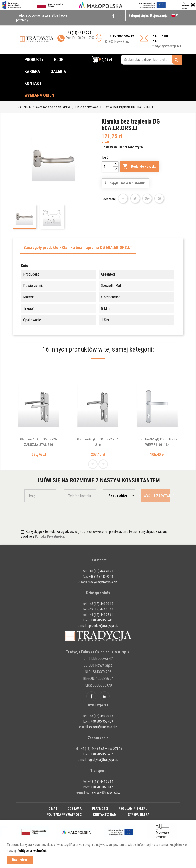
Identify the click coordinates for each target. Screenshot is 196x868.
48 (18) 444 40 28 (79, 33)
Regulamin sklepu (133, 809)
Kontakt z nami (105, 815)
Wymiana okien (39, 95)
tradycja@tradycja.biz (167, 46)
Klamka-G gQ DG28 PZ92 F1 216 (98, 439)
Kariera (32, 71)
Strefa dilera (139, 815)
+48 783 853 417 (102, 787)
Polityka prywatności (65, 815)
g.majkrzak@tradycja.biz (103, 792)
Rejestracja (159, 16)
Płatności (100, 809)
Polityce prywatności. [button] (32, 851)
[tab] (78, 249)
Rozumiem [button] (20, 860)
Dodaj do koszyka (139, 167)
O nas (53, 809)
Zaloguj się (137, 16)
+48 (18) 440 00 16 (101, 577)
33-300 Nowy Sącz (119, 39)
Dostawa (75, 809)
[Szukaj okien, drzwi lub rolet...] (151, 60)
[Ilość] (107, 167)
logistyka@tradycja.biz (103, 760)
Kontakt (33, 83)
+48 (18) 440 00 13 (101, 716)
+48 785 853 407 (102, 754)
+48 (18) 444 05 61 (101, 615)
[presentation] (52, 515)
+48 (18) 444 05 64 (101, 782)
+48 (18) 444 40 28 (100, 571)
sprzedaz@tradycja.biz (103, 626)
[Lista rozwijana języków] (177, 15)
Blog (59, 60)
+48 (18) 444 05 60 (101, 609)
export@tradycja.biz (103, 727)
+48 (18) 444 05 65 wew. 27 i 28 (101, 749)
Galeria (58, 71)
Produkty (34, 60)
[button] (102, 60)
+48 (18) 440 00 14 (101, 604)
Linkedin (120, 15)
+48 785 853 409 (102, 721)
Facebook (113, 15)
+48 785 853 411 (102, 620)
